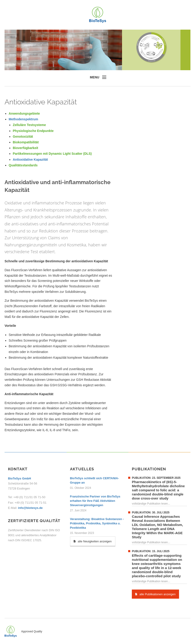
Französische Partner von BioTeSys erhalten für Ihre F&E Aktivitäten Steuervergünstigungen (95, 501)
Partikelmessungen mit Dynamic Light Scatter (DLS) (52, 154)
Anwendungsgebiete (24, 113)
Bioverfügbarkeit (25, 148)
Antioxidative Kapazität (30, 160)
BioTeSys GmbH (19, 478)
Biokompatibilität (26, 142)
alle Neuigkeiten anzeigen (93, 541)
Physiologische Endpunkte (33, 131)
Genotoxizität (23, 137)
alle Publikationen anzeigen (155, 594)
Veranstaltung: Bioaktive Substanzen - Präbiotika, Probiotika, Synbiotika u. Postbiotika (97, 523)
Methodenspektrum (23, 119)
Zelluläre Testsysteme (29, 125)
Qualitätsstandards (23, 165)
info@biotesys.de (30, 508)
